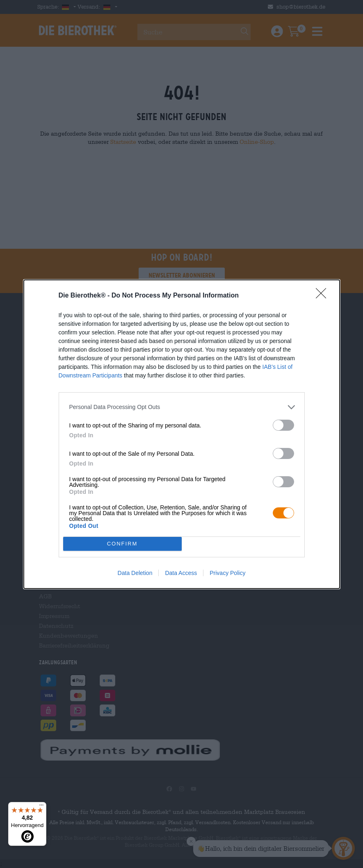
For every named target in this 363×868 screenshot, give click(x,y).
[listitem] (182, 407)
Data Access (181, 573)
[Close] (324, 296)
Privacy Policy (227, 573)
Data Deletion (135, 573)
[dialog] (182, 434)
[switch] (283, 425)
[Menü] (41, 807)
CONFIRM (122, 544)
